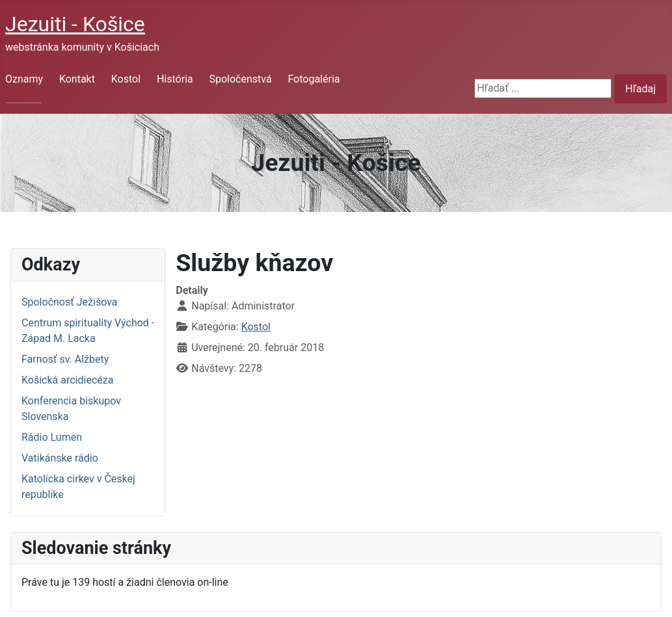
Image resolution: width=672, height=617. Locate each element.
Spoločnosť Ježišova (69, 302)
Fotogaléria (314, 79)
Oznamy (24, 79)
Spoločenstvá (240, 79)
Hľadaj (640, 89)
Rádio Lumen (52, 437)
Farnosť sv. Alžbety (65, 359)
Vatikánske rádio (60, 458)
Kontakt (77, 79)
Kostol (126, 79)
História (175, 79)
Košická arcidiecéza (67, 380)
